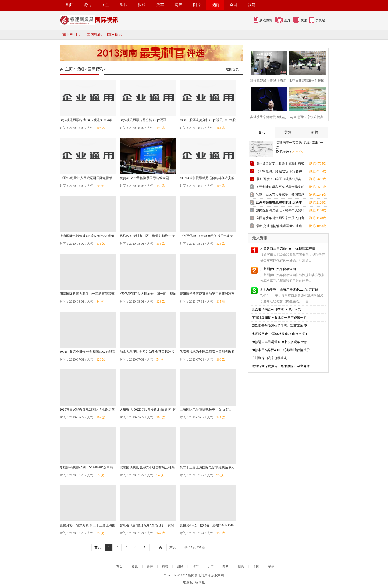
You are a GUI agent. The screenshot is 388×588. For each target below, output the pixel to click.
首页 (69, 5)
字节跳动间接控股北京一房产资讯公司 (279, 318)
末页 (173, 547)
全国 (233, 5)
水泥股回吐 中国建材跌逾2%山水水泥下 (280, 334)
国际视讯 (115, 35)
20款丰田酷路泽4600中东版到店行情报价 (281, 350)
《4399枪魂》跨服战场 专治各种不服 (279, 172)
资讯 (87, 5)
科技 (124, 5)
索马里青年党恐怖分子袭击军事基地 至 (280, 326)
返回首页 (232, 69)
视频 (215, 5)
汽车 (160, 5)
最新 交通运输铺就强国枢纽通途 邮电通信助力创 (279, 227)
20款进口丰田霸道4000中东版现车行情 (288, 249)
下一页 (157, 547)
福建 (252, 5)
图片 (197, 5)
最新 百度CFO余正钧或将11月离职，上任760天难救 (279, 180)
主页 (69, 69)
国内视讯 (94, 35)
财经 (142, 5)
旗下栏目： (72, 35)
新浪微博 (266, 20)
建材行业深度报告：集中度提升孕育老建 (281, 366)
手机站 (320, 20)
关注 (105, 5)
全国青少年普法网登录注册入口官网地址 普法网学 (280, 219)
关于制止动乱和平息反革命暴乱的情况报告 (280, 188)
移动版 (200, 582)
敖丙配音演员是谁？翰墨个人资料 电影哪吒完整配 (280, 211)
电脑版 (188, 582)
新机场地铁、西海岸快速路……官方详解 (289, 289)
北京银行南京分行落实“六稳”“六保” (277, 310)
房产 (179, 5)
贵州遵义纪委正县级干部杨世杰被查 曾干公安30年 (280, 164)
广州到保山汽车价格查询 (278, 269)
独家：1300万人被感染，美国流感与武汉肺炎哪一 (280, 196)
